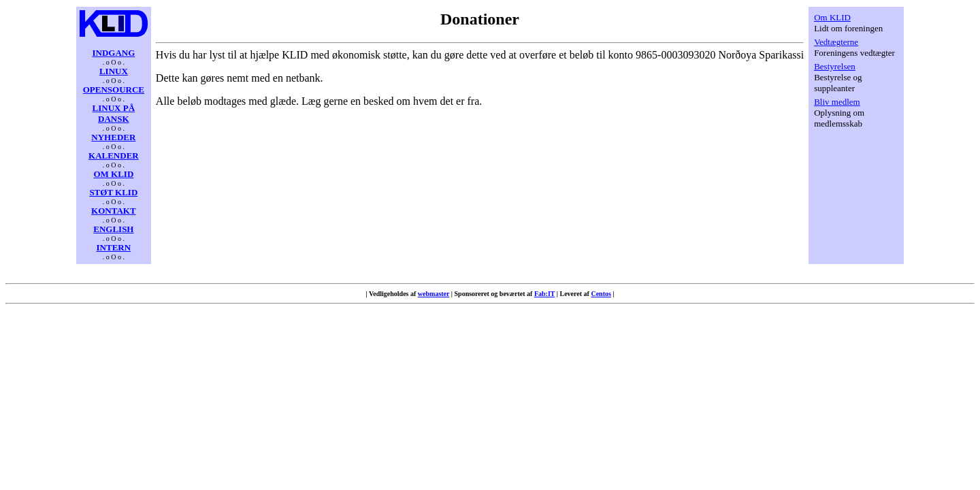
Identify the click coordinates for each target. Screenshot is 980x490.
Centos (601, 294)
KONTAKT (114, 211)
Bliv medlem (837, 102)
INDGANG (113, 53)
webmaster (434, 294)
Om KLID (832, 17)
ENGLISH (113, 229)
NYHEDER (113, 137)
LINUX (114, 71)
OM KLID (113, 174)
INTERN (114, 247)
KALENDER (114, 156)
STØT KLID (113, 192)
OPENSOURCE (114, 89)
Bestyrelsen (835, 66)
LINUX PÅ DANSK (114, 113)
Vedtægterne (836, 42)
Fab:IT (544, 294)
